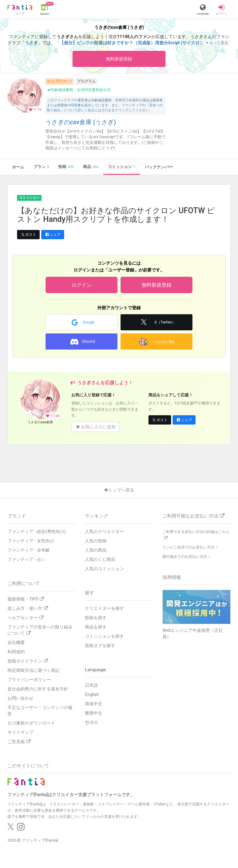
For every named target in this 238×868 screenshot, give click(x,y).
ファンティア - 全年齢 (29, 550)
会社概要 (16, 642)
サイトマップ (20, 732)
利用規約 (16, 652)
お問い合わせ (20, 698)
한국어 (91, 722)
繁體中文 (94, 713)
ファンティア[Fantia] (40, 840)
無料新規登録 (119, 59)
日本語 (91, 685)
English (92, 694)
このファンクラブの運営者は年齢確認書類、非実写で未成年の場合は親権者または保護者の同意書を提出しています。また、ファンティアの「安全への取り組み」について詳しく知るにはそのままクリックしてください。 (105, 105)
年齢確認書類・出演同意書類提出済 (79, 90)
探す (90, 593)
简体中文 (94, 704)
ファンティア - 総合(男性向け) (37, 531)
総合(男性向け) (59, 81)
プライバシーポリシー (29, 680)
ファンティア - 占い (26, 559)
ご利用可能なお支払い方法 (193, 516)
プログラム (86, 81)
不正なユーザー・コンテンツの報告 (40, 711)
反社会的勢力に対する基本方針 (38, 689)
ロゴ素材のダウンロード (31, 723)
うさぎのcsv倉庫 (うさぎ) (81, 122)
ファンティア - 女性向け (31, 541)
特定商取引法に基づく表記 (33, 670)
